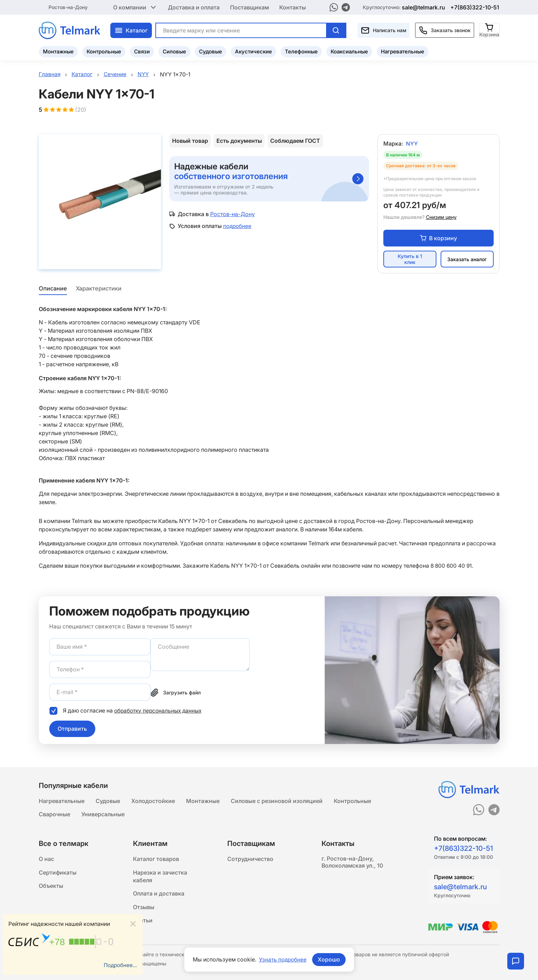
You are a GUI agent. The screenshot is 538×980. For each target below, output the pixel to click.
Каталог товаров (156, 859)
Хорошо (330, 959)
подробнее (238, 227)
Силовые (174, 51)
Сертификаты (58, 873)
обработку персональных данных (160, 711)
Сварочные (54, 814)
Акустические (253, 51)
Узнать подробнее (283, 959)
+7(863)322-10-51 (475, 7)
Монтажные (58, 51)
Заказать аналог (467, 260)
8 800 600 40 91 (452, 566)
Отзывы (144, 909)
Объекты (51, 887)
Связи (142, 51)
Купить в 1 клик (410, 260)
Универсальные (103, 814)
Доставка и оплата (194, 7)
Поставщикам (249, 7)
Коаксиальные (349, 51)
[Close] (133, 923)
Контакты (293, 7)
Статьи (143, 923)
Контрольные (104, 51)
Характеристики (99, 289)
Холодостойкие (153, 800)
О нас (46, 859)
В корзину (438, 239)
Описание (52, 289)
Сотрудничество (250, 859)
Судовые (211, 51)
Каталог (131, 30)
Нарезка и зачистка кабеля (160, 877)
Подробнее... (119, 965)
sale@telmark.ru (423, 7)
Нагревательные (403, 51)
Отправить (72, 729)
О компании (135, 7)
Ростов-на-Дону (68, 7)
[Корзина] (490, 30)
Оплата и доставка (159, 896)
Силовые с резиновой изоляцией (277, 800)
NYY (412, 145)
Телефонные (301, 51)
